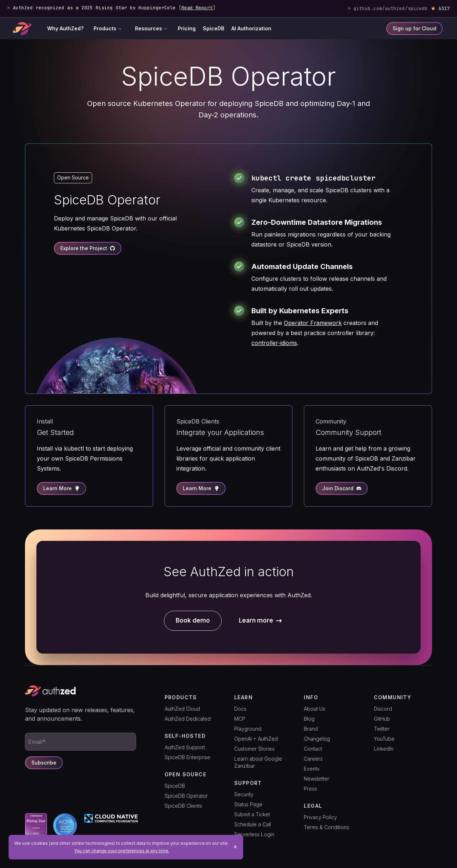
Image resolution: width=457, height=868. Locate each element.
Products (108, 28)
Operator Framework (313, 323)
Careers (313, 759)
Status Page (248, 804)
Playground (248, 729)
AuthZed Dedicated (188, 719)
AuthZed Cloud (182, 709)
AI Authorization (251, 28)
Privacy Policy (320, 817)
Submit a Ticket (252, 814)
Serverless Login (254, 834)
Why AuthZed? (65, 28)
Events (312, 769)
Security (244, 794)
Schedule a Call (253, 824)
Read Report (197, 8)
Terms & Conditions (327, 827)
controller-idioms (274, 343)
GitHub (382, 719)
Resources (151, 28)
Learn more (260, 620)
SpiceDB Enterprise (187, 757)
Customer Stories (254, 749)
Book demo (193, 620)
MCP (240, 719)
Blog (309, 719)
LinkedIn (384, 749)
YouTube (384, 739)
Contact (313, 749)
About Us (315, 709)
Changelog (317, 739)
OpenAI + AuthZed (256, 739)
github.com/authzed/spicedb (391, 8)
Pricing (187, 28)
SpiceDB (214, 28)
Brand (311, 729)
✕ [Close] (235, 847)
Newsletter (317, 779)
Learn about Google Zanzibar (258, 762)
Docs (240, 709)
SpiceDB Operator (186, 796)
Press (310, 789)
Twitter (382, 729)
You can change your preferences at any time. (122, 851)
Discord (383, 709)
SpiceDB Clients (183, 806)
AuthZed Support (185, 747)
